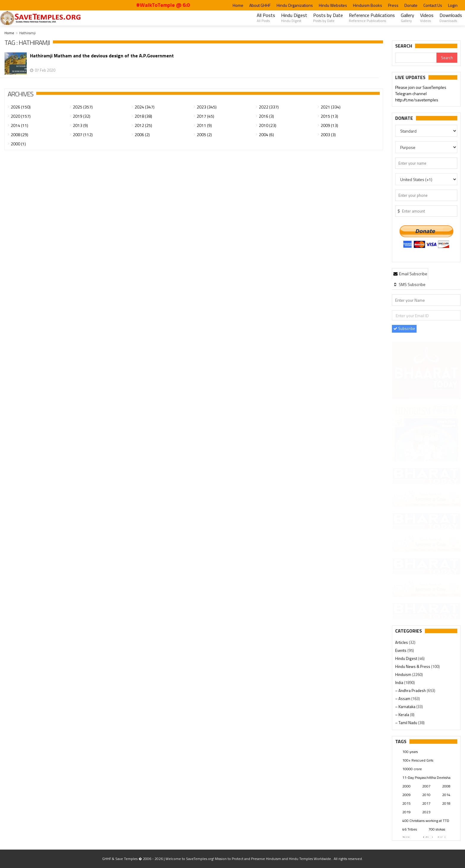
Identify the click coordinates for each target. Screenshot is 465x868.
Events (401, 650)
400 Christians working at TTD (426, 821)
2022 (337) (269, 107)
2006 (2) (142, 135)
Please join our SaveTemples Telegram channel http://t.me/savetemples (421, 94)
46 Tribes (410, 829)
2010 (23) (268, 125)
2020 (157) (21, 116)
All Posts (266, 18)
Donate (411, 5)
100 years (410, 752)
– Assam (403, 699)
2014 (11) (19, 125)
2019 (406, 812)
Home (238, 5)
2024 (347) (145, 107)
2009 (406, 795)
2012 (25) (143, 125)
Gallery (408, 18)
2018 (446, 803)
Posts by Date (328, 18)
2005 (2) (204, 135)
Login (453, 5)
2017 (426, 803)
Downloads (451, 18)
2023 (426, 812)
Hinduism (404, 674)
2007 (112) (83, 135)
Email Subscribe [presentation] (410, 274)
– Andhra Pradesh (411, 691)
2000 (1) (18, 144)
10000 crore (412, 769)
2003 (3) (328, 135)
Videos (427, 18)
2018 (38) (143, 116)
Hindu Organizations (295, 5)
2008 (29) (19, 135)
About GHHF (260, 5)
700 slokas (437, 829)
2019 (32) (82, 116)
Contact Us (433, 5)
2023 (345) (207, 107)
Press (393, 5)
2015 (406, 803)
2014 (446, 795)
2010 (426, 795)
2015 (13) (329, 116)
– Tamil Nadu (407, 723)
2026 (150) (21, 107)
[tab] (410, 273)
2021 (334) (331, 107)
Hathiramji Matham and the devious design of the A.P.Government (102, 56)
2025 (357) (83, 107)
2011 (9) (204, 125)
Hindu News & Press (413, 666)
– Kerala (403, 715)
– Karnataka (406, 707)
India (400, 683)
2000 (406, 786)
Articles (402, 642)
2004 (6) (266, 135)
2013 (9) (80, 125)
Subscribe (404, 328)
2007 (426, 786)
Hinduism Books (368, 5)
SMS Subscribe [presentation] (409, 284)
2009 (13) (329, 125)
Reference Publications (372, 18)
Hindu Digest (294, 18)
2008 (446, 786)
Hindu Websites (333, 5)
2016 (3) (266, 116)
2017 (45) (205, 116)
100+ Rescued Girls (418, 760)
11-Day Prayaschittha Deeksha (426, 777)
